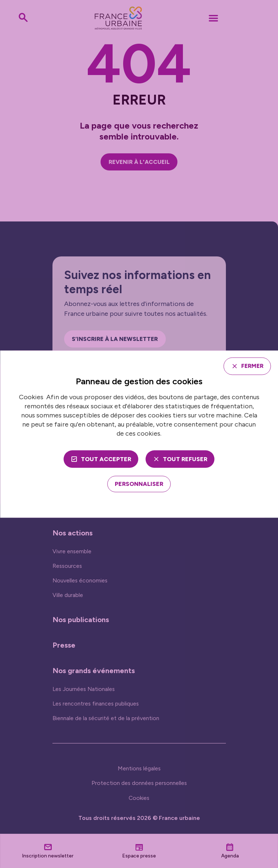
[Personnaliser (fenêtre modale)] (139, 484)
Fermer (252, 366)
